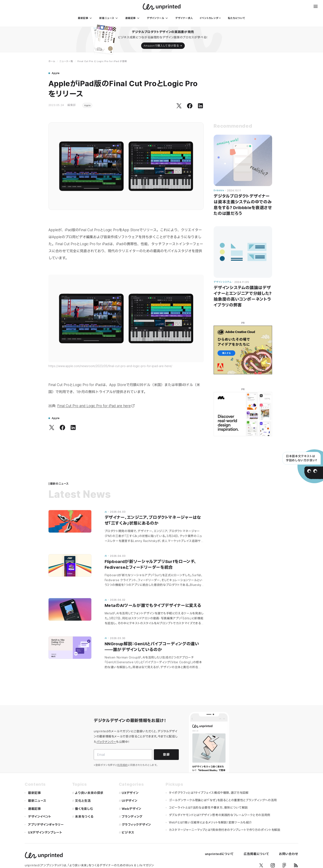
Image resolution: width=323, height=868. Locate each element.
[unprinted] (162, 6)
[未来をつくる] (91, 817)
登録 (166, 754)
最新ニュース (37, 801)
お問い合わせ (289, 854)
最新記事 (35, 793)
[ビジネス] (138, 833)
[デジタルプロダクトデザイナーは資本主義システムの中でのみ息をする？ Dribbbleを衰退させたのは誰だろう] (243, 160)
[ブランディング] (138, 817)
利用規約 (122, 765)
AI (106, 512)
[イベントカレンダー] (210, 18)
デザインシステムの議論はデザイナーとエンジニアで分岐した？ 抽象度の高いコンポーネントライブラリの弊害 (243, 296)
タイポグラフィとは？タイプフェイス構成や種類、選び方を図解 (209, 793)
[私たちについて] (236, 18)
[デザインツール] (158, 18)
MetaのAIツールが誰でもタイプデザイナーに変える (153, 605)
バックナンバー (106, 742)
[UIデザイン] (138, 801)
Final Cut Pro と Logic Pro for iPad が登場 (102, 61)
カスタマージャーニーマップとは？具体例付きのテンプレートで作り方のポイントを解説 (225, 830)
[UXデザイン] (138, 793)
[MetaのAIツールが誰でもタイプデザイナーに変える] (70, 609)
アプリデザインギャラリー (46, 825)
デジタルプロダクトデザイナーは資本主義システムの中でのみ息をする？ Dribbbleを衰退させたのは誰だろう (243, 205)
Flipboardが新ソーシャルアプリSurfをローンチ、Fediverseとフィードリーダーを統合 (151, 564)
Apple (87, 105)
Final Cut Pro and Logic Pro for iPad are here (96, 406)
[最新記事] (85, 18)
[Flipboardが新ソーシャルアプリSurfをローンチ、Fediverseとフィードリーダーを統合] (70, 565)
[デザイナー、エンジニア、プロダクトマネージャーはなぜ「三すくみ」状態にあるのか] (70, 521)
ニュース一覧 (66, 61)
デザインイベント (40, 817)
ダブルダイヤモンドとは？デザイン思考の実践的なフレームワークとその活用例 (220, 815)
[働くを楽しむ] (91, 809)
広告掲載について (256, 854)
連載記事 (35, 809)
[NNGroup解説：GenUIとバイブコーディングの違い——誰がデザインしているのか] (70, 648)
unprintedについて (219, 854)
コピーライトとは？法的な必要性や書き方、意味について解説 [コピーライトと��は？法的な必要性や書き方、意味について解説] (208, 807)
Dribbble (219, 190)
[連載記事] (133, 18)
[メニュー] (316, 6)
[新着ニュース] (109, 18)
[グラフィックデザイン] (138, 825)
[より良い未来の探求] (91, 793)
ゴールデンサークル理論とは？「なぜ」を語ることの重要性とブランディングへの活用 (223, 800)
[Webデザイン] (138, 809)
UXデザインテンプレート (45, 832)
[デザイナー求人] (184, 18)
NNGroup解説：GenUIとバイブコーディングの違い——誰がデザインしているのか (152, 647)
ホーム (52, 61)
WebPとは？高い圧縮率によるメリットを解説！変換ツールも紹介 (210, 822)
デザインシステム (222, 282)
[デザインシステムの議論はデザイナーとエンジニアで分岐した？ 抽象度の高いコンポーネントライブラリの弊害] (243, 252)
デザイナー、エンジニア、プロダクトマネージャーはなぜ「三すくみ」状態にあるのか (153, 520)
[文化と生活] (91, 801)
